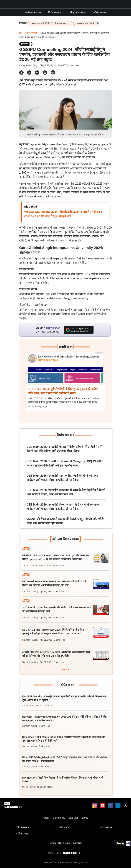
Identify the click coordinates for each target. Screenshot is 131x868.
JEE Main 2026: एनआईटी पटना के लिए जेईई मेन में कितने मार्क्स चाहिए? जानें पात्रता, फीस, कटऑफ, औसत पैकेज (63, 478)
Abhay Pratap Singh (38, 406)
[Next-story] (65, 371)
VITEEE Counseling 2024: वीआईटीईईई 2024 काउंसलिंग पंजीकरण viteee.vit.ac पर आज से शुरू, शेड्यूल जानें (63, 214)
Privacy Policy (56, 843)
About (46, 818)
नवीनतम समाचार (33, 12)
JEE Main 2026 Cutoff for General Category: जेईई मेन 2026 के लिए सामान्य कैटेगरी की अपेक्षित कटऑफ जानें (65, 463)
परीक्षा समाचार (78, 12)
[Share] (21, 72)
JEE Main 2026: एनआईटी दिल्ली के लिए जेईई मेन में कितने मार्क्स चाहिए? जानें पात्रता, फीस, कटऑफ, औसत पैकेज (63, 507)
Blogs (85, 818)
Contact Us (59, 818)
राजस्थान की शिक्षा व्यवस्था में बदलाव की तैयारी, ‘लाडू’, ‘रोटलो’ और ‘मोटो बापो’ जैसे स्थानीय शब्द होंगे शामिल (65, 521)
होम (21, 33)
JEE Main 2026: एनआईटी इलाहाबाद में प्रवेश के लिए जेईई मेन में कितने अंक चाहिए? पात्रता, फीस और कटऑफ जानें (66, 492)
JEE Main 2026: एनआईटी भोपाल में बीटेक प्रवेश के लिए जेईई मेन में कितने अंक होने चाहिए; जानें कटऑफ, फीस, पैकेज (64, 449)
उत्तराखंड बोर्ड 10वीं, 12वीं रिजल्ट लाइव (50, 23)
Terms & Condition (73, 843)
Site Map (74, 818)
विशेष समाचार (55, 12)
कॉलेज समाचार (100, 12)
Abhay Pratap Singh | (30, 65)
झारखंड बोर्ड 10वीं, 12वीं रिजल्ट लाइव (95, 23)
